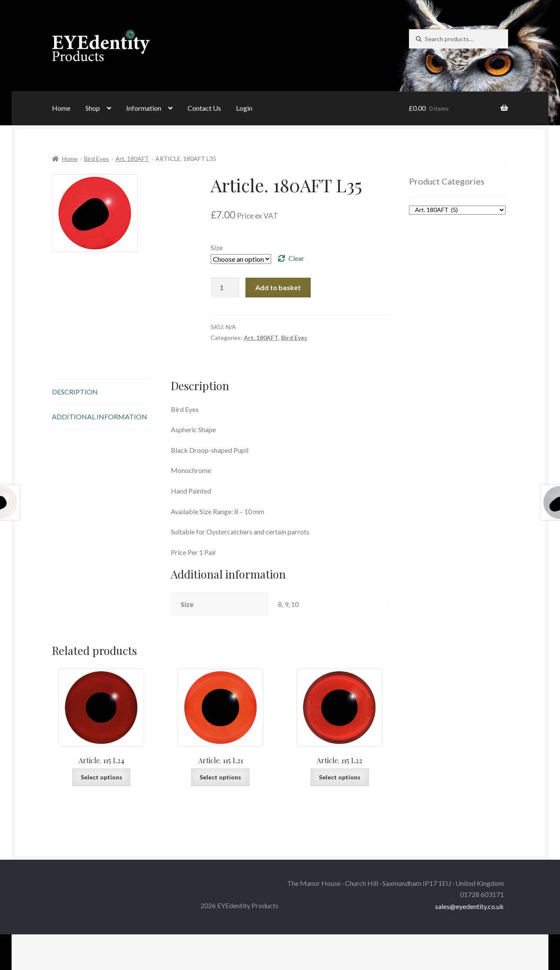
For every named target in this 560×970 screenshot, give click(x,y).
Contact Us (204, 108)
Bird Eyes (97, 159)
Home (61, 108)
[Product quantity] (225, 288)
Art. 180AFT (132, 159)
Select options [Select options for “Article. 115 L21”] (220, 777)
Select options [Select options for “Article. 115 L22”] (340, 777)
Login (244, 108)
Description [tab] (75, 392)
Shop (93, 108)
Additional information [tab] (100, 417)
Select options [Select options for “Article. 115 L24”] (101, 777)
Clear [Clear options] (296, 258)
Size (217, 247)
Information (144, 108)
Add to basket (278, 287)
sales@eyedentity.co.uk (469, 906)
